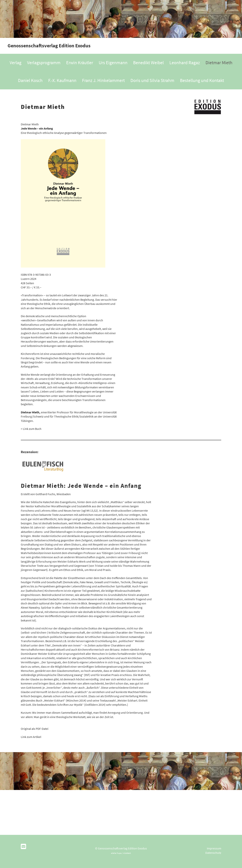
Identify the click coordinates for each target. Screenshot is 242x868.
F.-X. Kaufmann (62, 80)
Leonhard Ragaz (185, 63)
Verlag (16, 63)
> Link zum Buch (31, 429)
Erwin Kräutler (80, 63)
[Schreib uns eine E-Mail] (23, 847)
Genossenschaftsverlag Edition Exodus (49, 46)
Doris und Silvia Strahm (152, 80)
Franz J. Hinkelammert (103, 80)
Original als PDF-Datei (35, 729)
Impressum (214, 848)
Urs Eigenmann (113, 63)
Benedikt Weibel (148, 63)
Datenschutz (213, 853)
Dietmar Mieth (219, 63)
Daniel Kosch (30, 80)
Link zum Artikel (31, 737)
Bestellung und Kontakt (202, 80)
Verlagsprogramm (44, 63)
